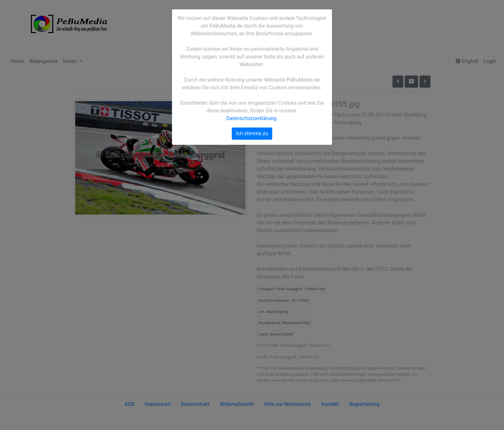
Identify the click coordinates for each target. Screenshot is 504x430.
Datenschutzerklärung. (252, 118)
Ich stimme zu (252, 133)
